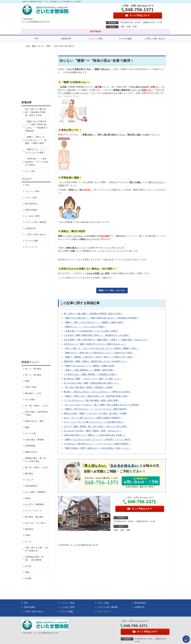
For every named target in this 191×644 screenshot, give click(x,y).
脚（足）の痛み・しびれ (36, 467)
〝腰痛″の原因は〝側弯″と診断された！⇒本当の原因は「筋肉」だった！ (97, 448)
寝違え (28, 498)
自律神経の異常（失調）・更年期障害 (34, 558)
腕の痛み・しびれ (33, 393)
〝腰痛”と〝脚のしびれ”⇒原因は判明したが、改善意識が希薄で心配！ (96, 396)
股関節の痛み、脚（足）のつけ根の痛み (36, 460)
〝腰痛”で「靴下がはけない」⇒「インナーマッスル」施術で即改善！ (96, 409)
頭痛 (27, 381)
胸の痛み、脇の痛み (34, 517)
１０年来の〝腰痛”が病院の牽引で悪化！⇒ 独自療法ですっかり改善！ (97, 335)
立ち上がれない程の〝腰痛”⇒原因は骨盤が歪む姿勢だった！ (92, 383)
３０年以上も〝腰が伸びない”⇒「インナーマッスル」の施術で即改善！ (97, 444)
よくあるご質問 (32, 216)
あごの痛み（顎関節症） (36, 492)
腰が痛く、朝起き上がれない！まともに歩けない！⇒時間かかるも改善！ (97, 392)
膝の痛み (29, 474)
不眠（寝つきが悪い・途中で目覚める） (36, 549)
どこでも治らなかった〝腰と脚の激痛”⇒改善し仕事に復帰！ (92, 400)
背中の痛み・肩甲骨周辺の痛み (36, 413)
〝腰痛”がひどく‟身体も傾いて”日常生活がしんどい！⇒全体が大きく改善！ (98, 353)
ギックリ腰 (30, 433)
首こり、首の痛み (33, 375)
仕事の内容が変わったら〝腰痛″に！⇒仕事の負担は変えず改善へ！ (95, 435)
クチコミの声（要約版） (36, 222)
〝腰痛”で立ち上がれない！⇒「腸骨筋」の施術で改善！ (90, 366)
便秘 (27, 572)
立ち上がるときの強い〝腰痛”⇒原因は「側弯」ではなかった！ (93, 431)
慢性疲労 (29, 529)
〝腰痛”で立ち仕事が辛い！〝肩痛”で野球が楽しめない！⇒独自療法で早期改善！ (101, 318)
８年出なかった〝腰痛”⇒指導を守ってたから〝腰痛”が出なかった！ (95, 344)
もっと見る (30, 171)
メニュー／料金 (95, 39)
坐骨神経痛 (30, 446)
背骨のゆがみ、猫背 (34, 421)
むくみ (28, 541)
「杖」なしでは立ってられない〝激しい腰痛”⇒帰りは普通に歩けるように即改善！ (102, 405)
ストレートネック (33, 511)
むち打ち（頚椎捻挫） (35, 504)
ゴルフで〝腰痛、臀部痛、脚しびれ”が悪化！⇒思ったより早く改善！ (96, 426)
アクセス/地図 (125, 39)
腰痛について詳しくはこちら (112, 290)
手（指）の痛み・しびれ (36, 406)
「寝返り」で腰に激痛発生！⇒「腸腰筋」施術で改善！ (89, 370)
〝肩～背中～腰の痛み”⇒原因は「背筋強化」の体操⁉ (88, 387)
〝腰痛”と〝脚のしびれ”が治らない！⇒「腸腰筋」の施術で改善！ (94, 322)
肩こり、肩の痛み (33, 369)
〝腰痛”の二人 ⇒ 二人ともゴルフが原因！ (84, 327)
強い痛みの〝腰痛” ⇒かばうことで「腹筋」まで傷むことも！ (93, 379)
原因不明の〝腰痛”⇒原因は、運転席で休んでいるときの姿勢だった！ (96, 361)
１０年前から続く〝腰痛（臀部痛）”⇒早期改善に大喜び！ (91, 374)
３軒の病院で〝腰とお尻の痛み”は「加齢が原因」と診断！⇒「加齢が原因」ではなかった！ (106, 340)
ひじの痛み (30, 400)
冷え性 (28, 566)
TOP (36, 39)
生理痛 (28, 578)
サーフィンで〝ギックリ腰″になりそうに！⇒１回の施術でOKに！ (94, 422)
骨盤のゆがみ (31, 452)
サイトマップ (31, 247)
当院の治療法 (31, 210)
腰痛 (34, 46)
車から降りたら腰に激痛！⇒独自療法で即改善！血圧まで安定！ (93, 314)
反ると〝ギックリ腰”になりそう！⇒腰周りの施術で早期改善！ (93, 418)
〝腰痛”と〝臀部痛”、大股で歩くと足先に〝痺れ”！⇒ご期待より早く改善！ (98, 357)
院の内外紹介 (31, 204)
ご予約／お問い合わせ (155, 39)
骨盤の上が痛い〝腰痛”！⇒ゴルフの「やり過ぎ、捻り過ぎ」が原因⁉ (95, 413)
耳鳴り (28, 535)
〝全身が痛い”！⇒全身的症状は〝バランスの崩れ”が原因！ (91, 331)
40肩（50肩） (32, 387)
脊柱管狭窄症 (31, 486)
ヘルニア (29, 480)
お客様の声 (66, 39)
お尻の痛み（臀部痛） (35, 440)
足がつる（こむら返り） (36, 523)
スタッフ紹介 (31, 198)
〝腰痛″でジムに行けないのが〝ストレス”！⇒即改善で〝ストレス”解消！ (97, 440)
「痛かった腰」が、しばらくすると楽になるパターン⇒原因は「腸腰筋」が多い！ (101, 348)
